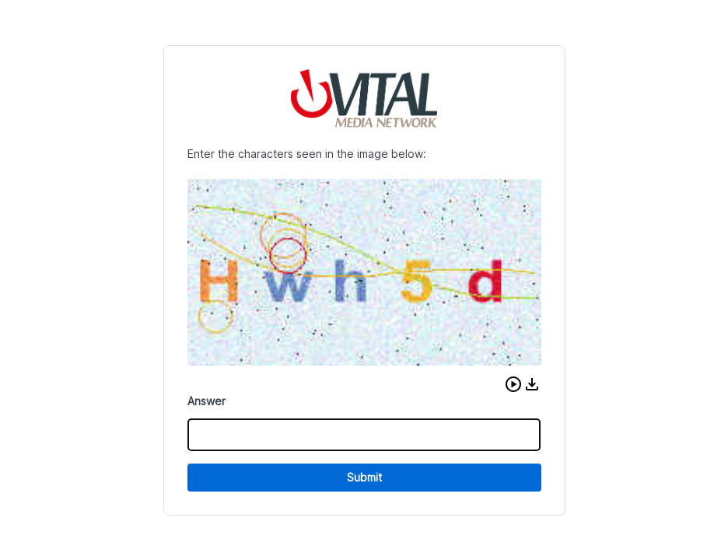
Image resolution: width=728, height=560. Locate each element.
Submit (364, 477)
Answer (206, 401)
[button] (513, 384)
